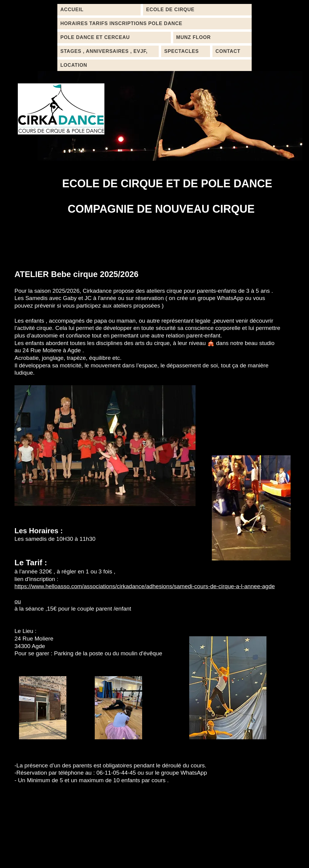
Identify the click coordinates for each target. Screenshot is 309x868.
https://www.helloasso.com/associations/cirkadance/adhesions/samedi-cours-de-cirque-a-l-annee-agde (145, 586)
